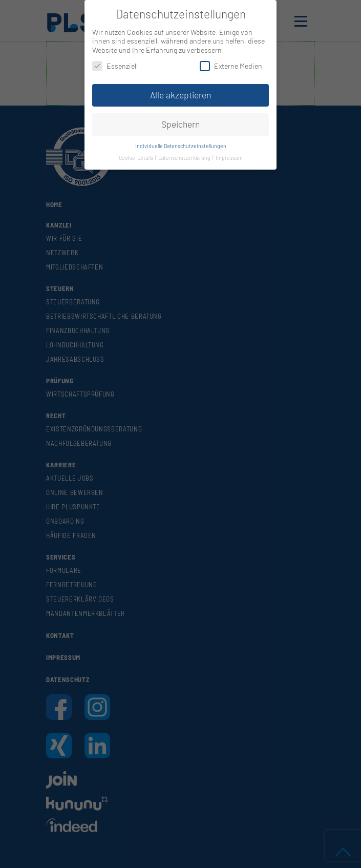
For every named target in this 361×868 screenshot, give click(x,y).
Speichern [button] (180, 124)
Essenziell (115, 66)
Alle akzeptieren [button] (180, 95)
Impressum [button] (229, 158)
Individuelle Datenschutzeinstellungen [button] (181, 146)
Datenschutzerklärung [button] (185, 158)
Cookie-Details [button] (136, 158)
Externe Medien (231, 66)
